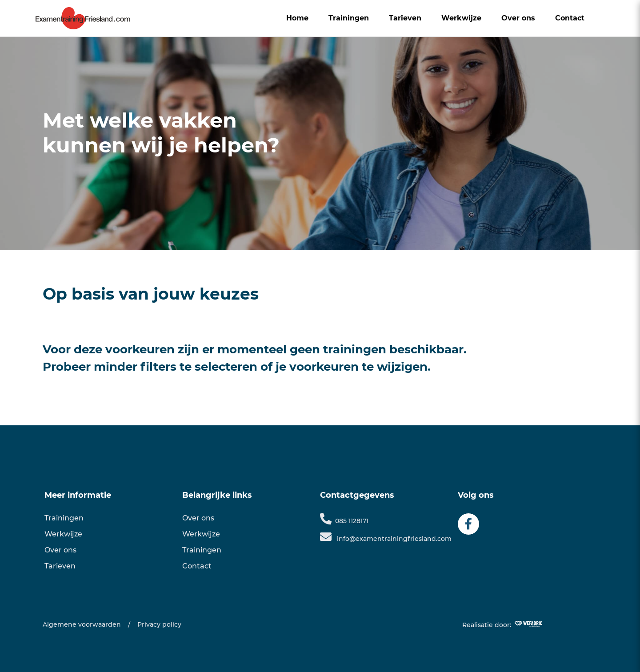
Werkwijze (461, 18)
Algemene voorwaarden (82, 624)
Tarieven (405, 18)
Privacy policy (159, 624)
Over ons (518, 18)
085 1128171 (344, 521)
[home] (83, 18)
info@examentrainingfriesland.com (386, 539)
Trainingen (349, 18)
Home (297, 18)
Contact (570, 18)
